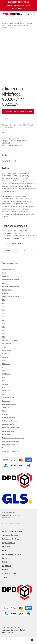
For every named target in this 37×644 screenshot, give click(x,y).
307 (3, 313)
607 (3, 337)
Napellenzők (6, 401)
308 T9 (4, 320)
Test (4, 448)
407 (3, 330)
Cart (29, 639)
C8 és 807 (5, 384)
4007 (4, 323)
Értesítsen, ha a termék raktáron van (18, 111)
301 (3, 310)
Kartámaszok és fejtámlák (11, 286)
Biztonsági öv (7, 276)
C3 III (4, 360)
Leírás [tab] (4, 155)
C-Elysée (5, 347)
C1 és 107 (5, 354)
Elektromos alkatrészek (10, 421)
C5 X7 (4, 381)
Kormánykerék (7, 290)
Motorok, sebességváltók (11, 441)
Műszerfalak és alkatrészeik (24, 23)
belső (11, 23)
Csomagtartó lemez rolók (11, 280)
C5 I (4, 26)
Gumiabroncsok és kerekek (11, 428)
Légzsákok (6, 293)
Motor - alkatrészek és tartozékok (13, 438)
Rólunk (5, 562)
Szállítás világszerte (9, 574)
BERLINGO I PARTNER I (10, 340)
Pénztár (5, 558)
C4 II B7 (5, 371)
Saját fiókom (7, 566)
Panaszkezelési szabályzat (12, 554)
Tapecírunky (6, 408)
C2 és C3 (5, 357)
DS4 (4, 387)
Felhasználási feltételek (10, 539)
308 (3, 317)
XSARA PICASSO (8, 397)
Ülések (4, 411)
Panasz (5, 551)
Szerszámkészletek (9, 445)
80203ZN (11, 145)
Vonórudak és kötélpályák (11, 451)
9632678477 (18, 145)
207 (3, 303)
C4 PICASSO (6, 374)
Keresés (18, 641)
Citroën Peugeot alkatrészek (12, 531)
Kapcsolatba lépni (8, 543)
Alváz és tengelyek (8, 270)
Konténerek (6, 435)
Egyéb (4, 283)
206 (3, 300)
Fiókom (6, 641)
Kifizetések (6, 547)
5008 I (4, 333)
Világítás (5, 414)
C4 (3, 367)
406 (3, 327)
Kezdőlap (5, 23)
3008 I (4, 307)
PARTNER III (6, 391)
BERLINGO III (7, 344)
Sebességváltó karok (9, 404)
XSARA (5, 394)
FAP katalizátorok (8, 424)
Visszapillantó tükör (9, 418)
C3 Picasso (6, 364)
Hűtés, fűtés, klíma (8, 431)
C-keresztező (7, 350)
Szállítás (5, 570)
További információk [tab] (9, 161)
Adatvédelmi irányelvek (10, 535)
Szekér (5, 577)
